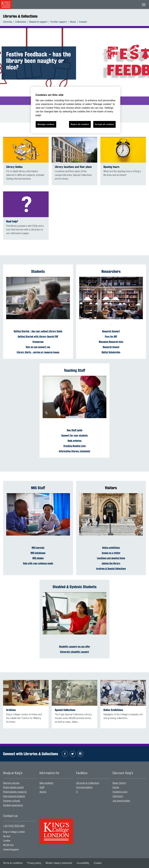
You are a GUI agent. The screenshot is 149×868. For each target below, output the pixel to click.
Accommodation (84, 787)
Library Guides (14, 167)
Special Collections (65, 710)
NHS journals (38, 548)
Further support (59, 22)
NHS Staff (38, 488)
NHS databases (38, 553)
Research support (38, 22)
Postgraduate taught (13, 787)
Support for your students (74, 435)
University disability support (74, 652)
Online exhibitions (111, 548)
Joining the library (111, 563)
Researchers (111, 271)
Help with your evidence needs (38, 563)
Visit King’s (118, 796)
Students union (120, 792)
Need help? (12, 221)
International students (14, 796)
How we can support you (38, 347)
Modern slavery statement (59, 863)
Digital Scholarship (111, 352)
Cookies (98, 863)
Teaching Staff (75, 370)
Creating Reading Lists (75, 446)
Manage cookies (46, 124)
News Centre (119, 783)
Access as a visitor (111, 553)
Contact (83, 22)
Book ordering (74, 441)
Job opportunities (121, 801)
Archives (11, 710)
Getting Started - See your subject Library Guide (38, 331)
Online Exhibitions (113, 710)
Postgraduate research (15, 792)
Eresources (38, 342)
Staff (42, 787)
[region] (76, 110)
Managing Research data (111, 342)
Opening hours (111, 167)
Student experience (13, 805)
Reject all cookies (80, 124)
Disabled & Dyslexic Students (75, 587)
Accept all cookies (104, 124)
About (73, 22)
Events (116, 787)
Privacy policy (34, 863)
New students (46, 783)
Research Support (111, 331)
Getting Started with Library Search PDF (38, 337)
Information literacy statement (74, 451)
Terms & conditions (13, 863)
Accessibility (83, 863)
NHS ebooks (38, 558)
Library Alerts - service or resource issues (38, 352)
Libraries (8, 22)
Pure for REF (111, 337)
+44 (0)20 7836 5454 (14, 826)
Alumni (43, 792)
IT (77, 792)
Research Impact (111, 347)
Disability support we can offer (75, 647)
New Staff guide (75, 430)
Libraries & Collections (20, 16)
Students (38, 271)
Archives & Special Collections (111, 569)
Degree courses (11, 783)
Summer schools (12, 801)
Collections (21, 22)
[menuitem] (9, 22)
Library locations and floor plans (73, 167)
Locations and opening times (111, 558)
